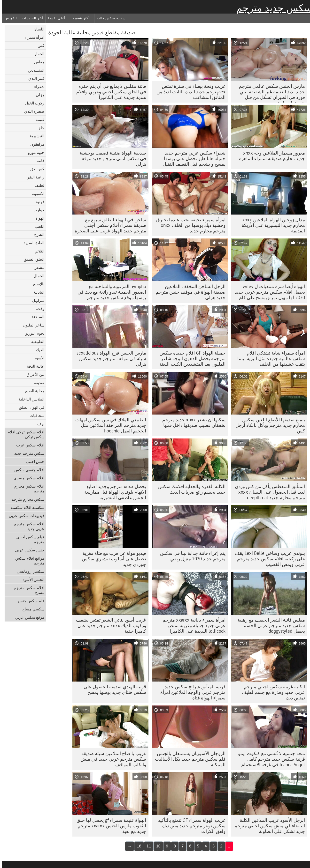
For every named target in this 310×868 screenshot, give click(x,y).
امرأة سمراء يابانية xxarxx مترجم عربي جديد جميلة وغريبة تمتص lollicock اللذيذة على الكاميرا (192, 625)
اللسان (37, 29)
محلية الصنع (33, 391)
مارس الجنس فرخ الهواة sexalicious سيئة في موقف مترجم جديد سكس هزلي (109, 358)
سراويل (36, 300)
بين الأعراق (33, 374)
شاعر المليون (31, 325)
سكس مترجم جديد (27, 453)
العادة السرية (32, 243)
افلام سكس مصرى (27, 478)
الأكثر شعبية (80, 18)
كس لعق (35, 169)
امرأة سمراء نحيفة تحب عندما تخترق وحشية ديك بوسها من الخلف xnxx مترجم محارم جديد (189, 225)
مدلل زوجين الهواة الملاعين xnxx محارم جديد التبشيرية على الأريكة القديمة (271, 225)
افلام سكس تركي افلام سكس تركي (24, 434)
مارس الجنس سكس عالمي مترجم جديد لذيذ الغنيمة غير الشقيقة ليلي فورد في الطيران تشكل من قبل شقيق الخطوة (270, 93)
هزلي (38, 95)
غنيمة (38, 119)
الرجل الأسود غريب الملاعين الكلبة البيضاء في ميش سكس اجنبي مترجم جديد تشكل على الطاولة (267, 826)
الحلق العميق (32, 259)
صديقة (37, 383)
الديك (38, 350)
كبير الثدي (34, 78)
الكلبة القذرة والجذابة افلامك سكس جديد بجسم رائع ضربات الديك (190, 489)
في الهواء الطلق (29, 407)
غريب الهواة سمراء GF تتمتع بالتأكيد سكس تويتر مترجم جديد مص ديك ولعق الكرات (190, 826)
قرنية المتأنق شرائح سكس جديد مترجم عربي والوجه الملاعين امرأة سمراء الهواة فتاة (191, 692)
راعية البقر (34, 177)
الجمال (37, 276)
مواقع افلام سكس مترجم (28, 561)
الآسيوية (36, 193)
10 (156, 846)
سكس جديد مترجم (272, 8)
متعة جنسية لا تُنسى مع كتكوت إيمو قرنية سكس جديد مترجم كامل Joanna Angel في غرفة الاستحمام (269, 759)
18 (137, 846)
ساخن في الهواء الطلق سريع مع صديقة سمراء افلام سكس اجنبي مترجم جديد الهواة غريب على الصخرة (108, 225)
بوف (39, 424)
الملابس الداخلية (29, 399)
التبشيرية (35, 136)
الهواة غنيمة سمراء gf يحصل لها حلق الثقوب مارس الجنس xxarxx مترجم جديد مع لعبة (109, 826)
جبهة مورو (34, 152)
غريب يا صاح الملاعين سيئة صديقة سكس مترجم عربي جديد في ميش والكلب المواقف (111, 759)
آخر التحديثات (30, 18)
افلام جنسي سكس (27, 470)
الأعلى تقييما (56, 18)
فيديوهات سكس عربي (24, 516)
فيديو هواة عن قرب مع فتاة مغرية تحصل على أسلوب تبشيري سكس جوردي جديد (112, 559)
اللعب (38, 226)
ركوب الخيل (33, 103)
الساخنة (36, 317)
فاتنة (38, 161)
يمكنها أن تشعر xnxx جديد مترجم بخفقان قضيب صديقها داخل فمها (192, 422)
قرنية (38, 202)
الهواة (38, 218)
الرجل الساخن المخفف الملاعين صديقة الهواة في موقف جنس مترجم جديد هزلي (188, 292)
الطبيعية (36, 341)
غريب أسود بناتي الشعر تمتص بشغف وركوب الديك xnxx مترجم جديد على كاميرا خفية (109, 625)
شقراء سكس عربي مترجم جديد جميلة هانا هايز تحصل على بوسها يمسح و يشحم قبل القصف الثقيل (192, 158)
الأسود (37, 358)
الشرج (37, 235)
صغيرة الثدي (32, 111)
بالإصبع (37, 284)
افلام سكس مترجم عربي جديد (27, 526)
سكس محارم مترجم (26, 499)
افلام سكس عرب (28, 445)
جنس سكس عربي (27, 550)
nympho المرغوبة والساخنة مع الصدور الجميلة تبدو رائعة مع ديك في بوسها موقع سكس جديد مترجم (110, 292)
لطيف (37, 185)
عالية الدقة (33, 366)
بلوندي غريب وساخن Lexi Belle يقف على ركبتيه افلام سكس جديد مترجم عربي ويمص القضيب (268, 559)
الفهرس (8, 18)
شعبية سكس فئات (109, 18)
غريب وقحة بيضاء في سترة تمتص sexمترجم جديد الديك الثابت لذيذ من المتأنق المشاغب (189, 92)
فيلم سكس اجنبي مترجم (28, 539)
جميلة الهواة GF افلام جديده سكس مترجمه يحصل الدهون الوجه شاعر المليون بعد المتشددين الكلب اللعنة (190, 358)
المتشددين (34, 70)
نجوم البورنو (33, 333)
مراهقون (35, 144)
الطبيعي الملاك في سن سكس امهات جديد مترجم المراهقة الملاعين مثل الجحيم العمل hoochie (108, 425)
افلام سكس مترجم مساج (27, 590)
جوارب (37, 210)
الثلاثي (37, 251)
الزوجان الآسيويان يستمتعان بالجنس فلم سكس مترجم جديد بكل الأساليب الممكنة (188, 759)
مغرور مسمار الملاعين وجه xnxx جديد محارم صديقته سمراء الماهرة (270, 156)
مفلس (37, 62)
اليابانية (37, 292)
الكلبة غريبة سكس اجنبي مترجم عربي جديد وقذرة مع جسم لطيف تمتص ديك (271, 692)
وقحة (38, 309)
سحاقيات (35, 415)
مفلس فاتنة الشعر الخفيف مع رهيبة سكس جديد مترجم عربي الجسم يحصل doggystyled (269, 625)
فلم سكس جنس (29, 601)
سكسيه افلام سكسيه (25, 507)
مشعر (37, 267)
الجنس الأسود (31, 579)
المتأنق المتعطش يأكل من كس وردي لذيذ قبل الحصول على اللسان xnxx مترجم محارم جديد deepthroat (268, 492)
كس (39, 45)
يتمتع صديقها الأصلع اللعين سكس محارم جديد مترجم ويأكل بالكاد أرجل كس (268, 425)
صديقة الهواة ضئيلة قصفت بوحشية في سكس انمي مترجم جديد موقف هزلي (111, 158)
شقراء (37, 87)
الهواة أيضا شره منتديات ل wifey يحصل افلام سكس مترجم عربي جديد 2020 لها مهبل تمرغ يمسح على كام (268, 292)
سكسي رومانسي (28, 571)
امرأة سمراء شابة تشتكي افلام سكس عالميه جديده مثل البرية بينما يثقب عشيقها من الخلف (269, 358)
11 (147, 846)
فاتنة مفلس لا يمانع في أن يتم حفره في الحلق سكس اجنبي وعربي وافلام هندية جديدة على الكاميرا (109, 92)
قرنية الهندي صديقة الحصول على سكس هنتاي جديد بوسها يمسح (113, 689)
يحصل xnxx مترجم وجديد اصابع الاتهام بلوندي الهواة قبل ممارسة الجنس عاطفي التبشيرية (113, 492)
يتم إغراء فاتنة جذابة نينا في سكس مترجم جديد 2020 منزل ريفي (191, 556)
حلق (39, 128)
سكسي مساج (31, 609)
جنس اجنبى (33, 461)
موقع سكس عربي (28, 617)
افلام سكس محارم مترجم (27, 489)
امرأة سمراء (32, 37)
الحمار (37, 54)
